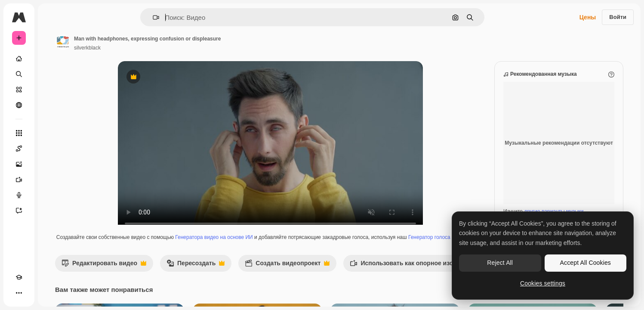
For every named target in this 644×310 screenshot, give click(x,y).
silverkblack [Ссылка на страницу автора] (153, 48)
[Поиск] (52, 74)
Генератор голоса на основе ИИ (303, 254)
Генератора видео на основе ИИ (286, 246)
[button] (185, 17)
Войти (618, 17)
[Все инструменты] (52, 133)
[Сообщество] (52, 105)
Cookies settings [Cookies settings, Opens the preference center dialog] (543, 283)
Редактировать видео (169, 282)
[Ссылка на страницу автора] (128, 42)
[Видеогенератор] (52, 180)
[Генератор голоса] (52, 195)
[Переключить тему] (34, 293)
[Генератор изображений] (52, 164)
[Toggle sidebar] (84, 17)
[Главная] (52, 59)
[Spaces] (52, 149)
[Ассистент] (52, 211)
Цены (588, 17)
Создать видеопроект (353, 282)
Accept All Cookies (585, 263)
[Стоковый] (52, 90)
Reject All (500, 263)
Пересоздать (261, 282)
